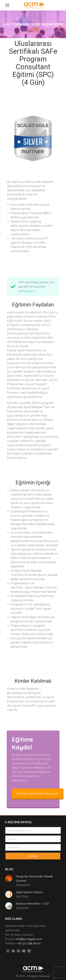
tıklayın (30, 291)
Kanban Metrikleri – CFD (32, 904)
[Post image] (9, 879)
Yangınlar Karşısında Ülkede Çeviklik (34, 879)
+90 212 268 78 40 (29, 943)
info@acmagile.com (29, 939)
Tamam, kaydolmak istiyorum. (38, 793)
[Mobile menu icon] (7, 5)
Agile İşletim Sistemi (29, 892)
